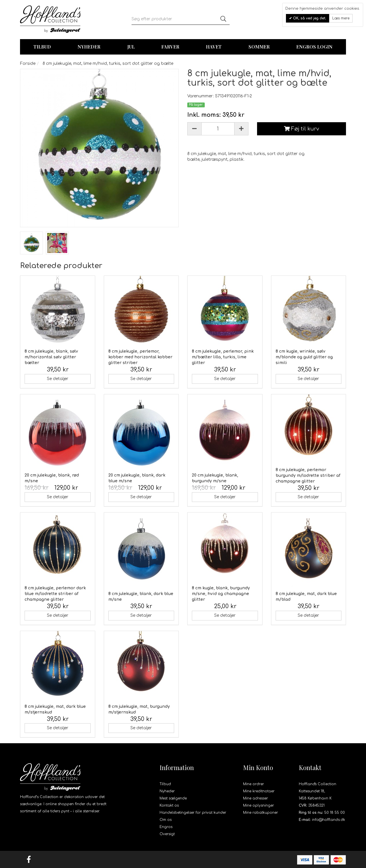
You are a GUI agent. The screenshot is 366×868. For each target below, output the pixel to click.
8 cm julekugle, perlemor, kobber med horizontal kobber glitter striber (140, 357)
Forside (28, 64)
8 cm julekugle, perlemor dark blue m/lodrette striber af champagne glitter (55, 594)
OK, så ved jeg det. (309, 18)
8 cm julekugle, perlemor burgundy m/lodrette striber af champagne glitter (308, 476)
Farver (170, 47)
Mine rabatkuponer (260, 813)
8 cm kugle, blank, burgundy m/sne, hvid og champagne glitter (221, 594)
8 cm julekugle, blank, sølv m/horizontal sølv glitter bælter (51, 357)
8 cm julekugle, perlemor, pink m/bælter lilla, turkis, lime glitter (223, 357)
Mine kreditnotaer (259, 791)
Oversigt (167, 834)
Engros (166, 827)
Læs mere (341, 18)
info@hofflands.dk (329, 820)
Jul (131, 47)
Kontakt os (169, 805)
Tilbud (165, 784)
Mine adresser (255, 798)
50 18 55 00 (335, 813)
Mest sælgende (173, 798)
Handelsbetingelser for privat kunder (193, 813)
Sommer (259, 47)
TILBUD (42, 47)
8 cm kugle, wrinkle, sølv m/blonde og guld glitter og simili (304, 357)
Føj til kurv (302, 129)
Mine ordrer (253, 784)
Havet (214, 47)
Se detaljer (58, 379)
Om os (166, 820)
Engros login (314, 47)
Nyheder (89, 47)
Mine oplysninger (258, 805)
